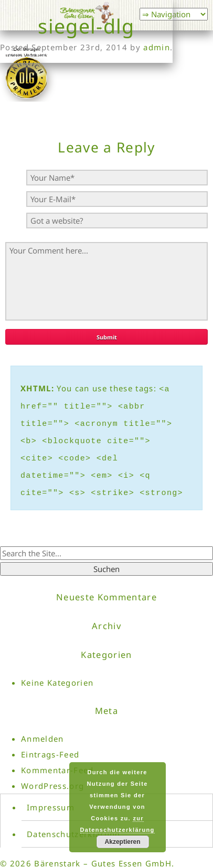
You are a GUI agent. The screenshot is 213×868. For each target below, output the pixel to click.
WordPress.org (52, 775)
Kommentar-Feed (57, 759)
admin (157, 47)
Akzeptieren (123, 842)
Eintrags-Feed (50, 743)
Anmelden (42, 728)
